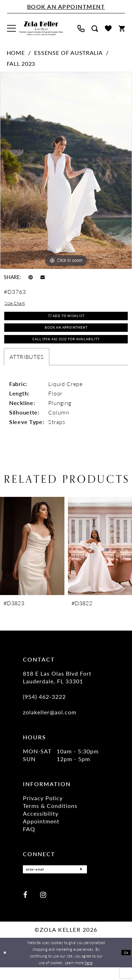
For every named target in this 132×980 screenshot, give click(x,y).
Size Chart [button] (19, 304)
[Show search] (95, 29)
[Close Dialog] (6, 965)
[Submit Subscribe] (80, 881)
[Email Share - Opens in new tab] (43, 277)
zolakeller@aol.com (50, 723)
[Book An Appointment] (66, 7)
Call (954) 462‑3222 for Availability (66, 349)
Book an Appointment (66, 334)
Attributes (27, 367)
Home (16, 53)
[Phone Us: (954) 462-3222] (81, 29)
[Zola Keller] (41, 29)
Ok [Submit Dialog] (125, 965)
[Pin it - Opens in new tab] (31, 277)
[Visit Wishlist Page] (108, 28)
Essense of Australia (68, 53)
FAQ (29, 839)
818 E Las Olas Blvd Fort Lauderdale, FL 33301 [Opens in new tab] (57, 688)
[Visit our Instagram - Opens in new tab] (43, 907)
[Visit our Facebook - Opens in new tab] (25, 907)
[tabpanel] (66, 170)
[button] (11, 28)
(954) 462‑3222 (44, 707)
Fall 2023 (21, 64)
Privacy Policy (43, 808)
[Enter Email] (55, 881)
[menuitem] (11, 28)
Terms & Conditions (50, 816)
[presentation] (32, 557)
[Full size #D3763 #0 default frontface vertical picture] (66, 170)
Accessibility (41, 824)
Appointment (41, 832)
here (89, 975)
